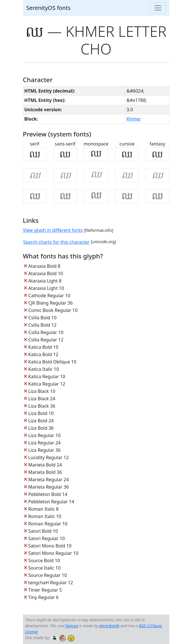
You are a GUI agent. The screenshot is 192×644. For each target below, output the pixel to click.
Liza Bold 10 (41, 413)
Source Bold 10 (44, 560)
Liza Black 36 (42, 406)
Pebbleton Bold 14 (48, 494)
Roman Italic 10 (45, 516)
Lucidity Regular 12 (49, 457)
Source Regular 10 (48, 575)
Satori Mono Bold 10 (50, 546)
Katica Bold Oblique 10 (52, 362)
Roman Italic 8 (44, 509)
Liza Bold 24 (41, 421)
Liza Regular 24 (45, 443)
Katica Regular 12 (47, 384)
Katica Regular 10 (47, 376)
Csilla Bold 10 (43, 318)
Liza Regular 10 (45, 435)
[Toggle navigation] (158, 8)
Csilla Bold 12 (43, 325)
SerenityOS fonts (48, 8)
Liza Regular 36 (45, 450)
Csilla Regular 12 (46, 340)
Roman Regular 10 (48, 524)
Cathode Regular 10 (49, 296)
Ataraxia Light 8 (45, 281)
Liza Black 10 (42, 391)
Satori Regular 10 (47, 538)
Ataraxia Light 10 (46, 288)
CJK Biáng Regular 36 (51, 303)
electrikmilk (109, 626)
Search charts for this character (56, 242)
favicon (72, 626)
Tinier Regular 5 (45, 590)
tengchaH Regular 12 (51, 583)
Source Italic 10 (45, 568)
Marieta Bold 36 (45, 472)
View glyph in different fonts (53, 230)
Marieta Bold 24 (45, 465)
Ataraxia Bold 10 (46, 273)
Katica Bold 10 (43, 347)
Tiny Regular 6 (44, 597)
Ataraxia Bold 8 (44, 266)
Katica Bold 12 (43, 354)
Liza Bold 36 (41, 428)
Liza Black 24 (42, 399)
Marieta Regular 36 (49, 487)
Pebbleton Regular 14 (51, 502)
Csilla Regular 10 (46, 332)
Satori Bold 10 (43, 531)
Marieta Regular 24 (49, 480)
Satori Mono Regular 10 (53, 553)
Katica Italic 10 (44, 369)
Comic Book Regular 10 (53, 310)
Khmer (134, 119)
